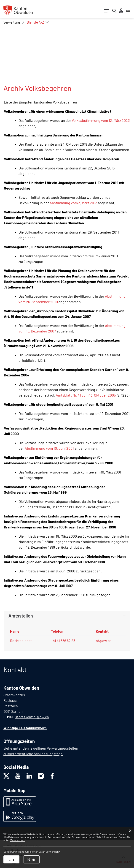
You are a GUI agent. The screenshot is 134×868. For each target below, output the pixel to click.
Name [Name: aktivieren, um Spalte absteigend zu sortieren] (15, 631)
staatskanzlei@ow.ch (32, 717)
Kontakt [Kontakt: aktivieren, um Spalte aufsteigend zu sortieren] (102, 631)
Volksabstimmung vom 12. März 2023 (101, 120)
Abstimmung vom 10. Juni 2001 (49, 448)
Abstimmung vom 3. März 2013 (73, 203)
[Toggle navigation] (106, 12)
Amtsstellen (21, 616)
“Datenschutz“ (18, 840)
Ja (11, 859)
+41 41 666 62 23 (63, 641)
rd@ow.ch (104, 641)
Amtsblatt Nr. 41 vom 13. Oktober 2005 (86, 395)
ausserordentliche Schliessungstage (33, 754)
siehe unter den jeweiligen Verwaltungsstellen (41, 748)
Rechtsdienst (21, 641)
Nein (32, 859)
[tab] (67, 616)
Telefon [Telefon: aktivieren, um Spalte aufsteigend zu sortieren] (57, 631)
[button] (12, 22)
